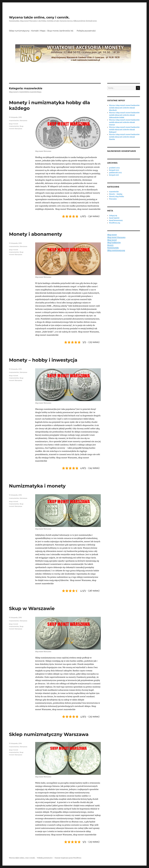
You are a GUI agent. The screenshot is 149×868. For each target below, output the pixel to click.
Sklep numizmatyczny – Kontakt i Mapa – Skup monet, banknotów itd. (41, 31)
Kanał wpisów (114, 218)
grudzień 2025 (114, 168)
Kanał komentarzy (116, 220)
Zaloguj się (113, 216)
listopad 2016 (114, 175)
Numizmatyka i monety (37, 486)
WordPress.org (115, 223)
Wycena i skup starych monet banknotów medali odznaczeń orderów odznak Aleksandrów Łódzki (124, 115)
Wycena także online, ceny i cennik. (39, 17)
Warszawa (23, 120)
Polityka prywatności (86, 31)
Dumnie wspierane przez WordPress (68, 858)
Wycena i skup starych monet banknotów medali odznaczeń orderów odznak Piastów (124, 137)
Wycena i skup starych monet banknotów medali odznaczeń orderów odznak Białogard (124, 130)
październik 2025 (115, 173)
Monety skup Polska (116, 197)
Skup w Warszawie (32, 608)
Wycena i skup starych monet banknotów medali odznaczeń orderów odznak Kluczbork (124, 108)
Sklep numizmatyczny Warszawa (49, 734)
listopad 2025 (114, 170)
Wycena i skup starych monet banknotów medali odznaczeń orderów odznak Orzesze (124, 122)
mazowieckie (14, 120)
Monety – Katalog (116, 194)
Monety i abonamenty (36, 234)
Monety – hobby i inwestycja (43, 360)
